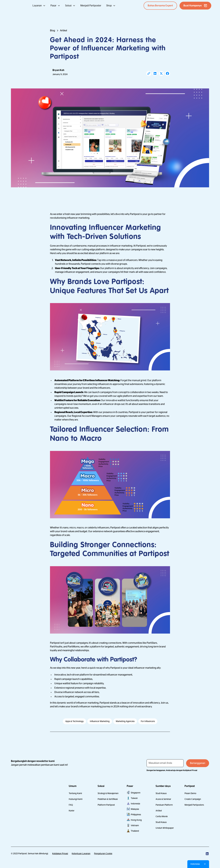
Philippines (136, 815)
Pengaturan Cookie (103, 853)
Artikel (159, 811)
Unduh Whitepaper (165, 828)
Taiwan (134, 798)
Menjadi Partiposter (91, 6)
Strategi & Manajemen (108, 793)
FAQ (71, 805)
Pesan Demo (190, 793)
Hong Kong (136, 820)
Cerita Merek (162, 816)
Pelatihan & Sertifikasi (108, 799)
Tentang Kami (75, 793)
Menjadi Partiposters (194, 805)
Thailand (135, 831)
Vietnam (135, 825)
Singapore (136, 793)
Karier (72, 811)
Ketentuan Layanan (81, 853)
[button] (39, 6)
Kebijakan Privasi (60, 853)
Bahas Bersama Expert (160, 6)
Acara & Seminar (163, 799)
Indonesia (135, 804)
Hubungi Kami (76, 799)
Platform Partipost (106, 805)
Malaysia (135, 809)
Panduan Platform (164, 805)
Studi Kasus (161, 793)
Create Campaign (193, 799)
